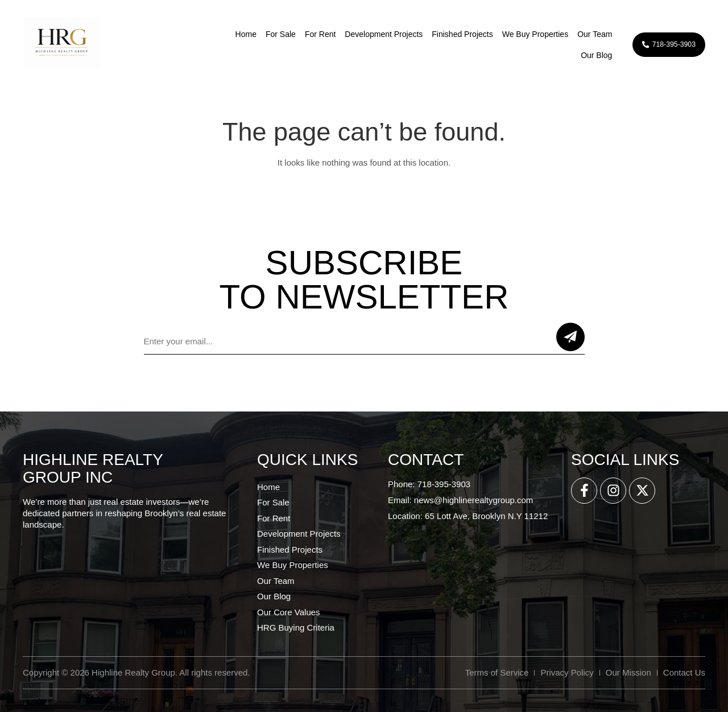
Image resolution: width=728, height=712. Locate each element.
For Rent (311, 34)
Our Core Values (289, 612)
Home (236, 34)
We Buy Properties (525, 34)
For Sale (271, 34)
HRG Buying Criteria (296, 627)
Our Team (585, 34)
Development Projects (374, 34)
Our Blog (587, 55)
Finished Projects (452, 34)
